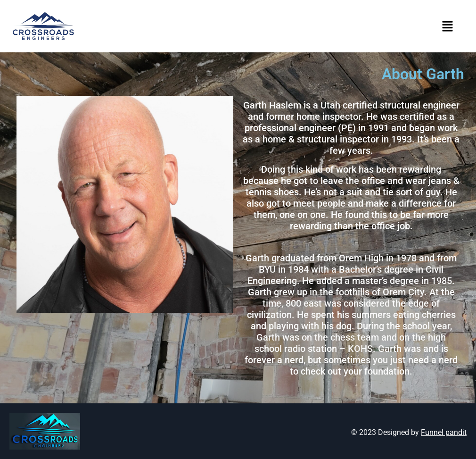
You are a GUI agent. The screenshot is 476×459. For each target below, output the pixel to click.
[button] (448, 26)
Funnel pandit (444, 432)
